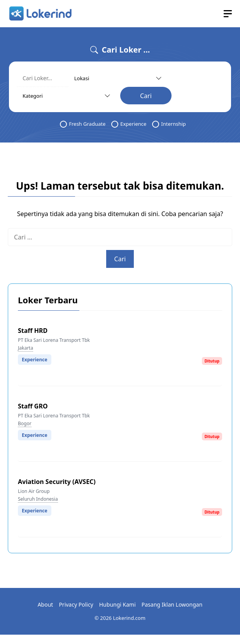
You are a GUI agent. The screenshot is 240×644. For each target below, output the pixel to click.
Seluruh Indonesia (38, 499)
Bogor (25, 423)
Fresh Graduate (83, 124)
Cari (146, 96)
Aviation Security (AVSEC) (57, 482)
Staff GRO (33, 406)
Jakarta (25, 348)
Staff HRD (33, 331)
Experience (129, 124)
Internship (169, 124)
